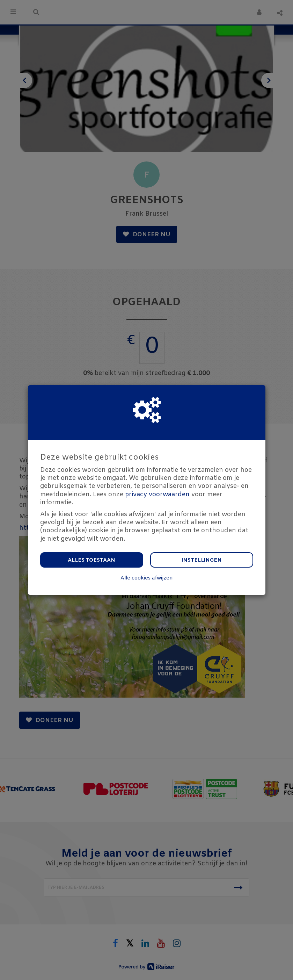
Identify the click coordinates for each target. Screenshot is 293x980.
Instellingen (202, 560)
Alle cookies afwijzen (147, 578)
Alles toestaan (91, 560)
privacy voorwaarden (157, 495)
